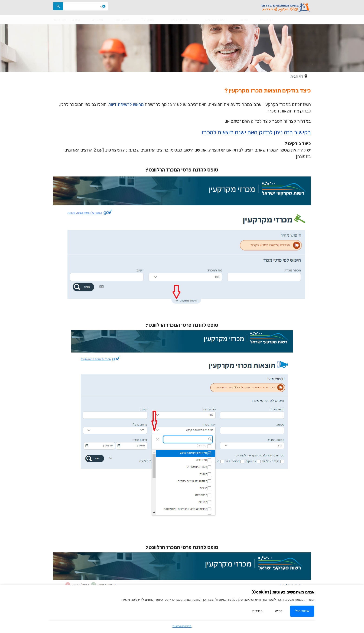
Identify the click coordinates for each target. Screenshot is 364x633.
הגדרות (257, 611)
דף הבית (266, 20)
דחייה (279, 611)
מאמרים (97, 20)
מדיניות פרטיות (182, 626)
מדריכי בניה (180, 20)
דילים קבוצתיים (216, 20)
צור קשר (59, 20)
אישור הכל (302, 611)
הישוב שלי (122, 20)
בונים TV (147, 20)
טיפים (76, 20)
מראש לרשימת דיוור (126, 105)
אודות (244, 20)
